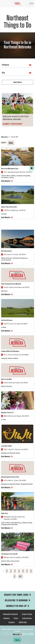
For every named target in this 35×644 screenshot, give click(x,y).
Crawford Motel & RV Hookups (10, 351)
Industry (7, 618)
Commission (27, 618)
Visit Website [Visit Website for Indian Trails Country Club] (6, 217)
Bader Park (4, 513)
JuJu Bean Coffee (6, 446)
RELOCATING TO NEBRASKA (16, 600)
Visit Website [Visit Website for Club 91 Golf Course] (6, 331)
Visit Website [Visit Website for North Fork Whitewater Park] (6, 181)
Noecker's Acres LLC (7, 412)
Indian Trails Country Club (9, 207)
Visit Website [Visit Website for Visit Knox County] (6, 263)
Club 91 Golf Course (7, 320)
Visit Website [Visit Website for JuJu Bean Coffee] (6, 456)
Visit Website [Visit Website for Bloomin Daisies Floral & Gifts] (6, 487)
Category (5, 65)
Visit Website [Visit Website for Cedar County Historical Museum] (6, 294)
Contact (12, 622)
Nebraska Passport (10, 614)
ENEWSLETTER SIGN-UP (16, 606)
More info (16, 634)
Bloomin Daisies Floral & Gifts (10, 477)
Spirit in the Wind (6, 379)
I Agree (17, 640)
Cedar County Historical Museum (11, 284)
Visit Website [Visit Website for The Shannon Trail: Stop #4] (6, 564)
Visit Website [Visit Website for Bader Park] (6, 528)
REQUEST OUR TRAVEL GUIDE (16, 595)
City (3, 73)
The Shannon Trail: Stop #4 (9, 554)
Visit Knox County (6, 251)
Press (16, 618)
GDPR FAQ (23, 622)
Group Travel (27, 614)
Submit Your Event (13, 124)
